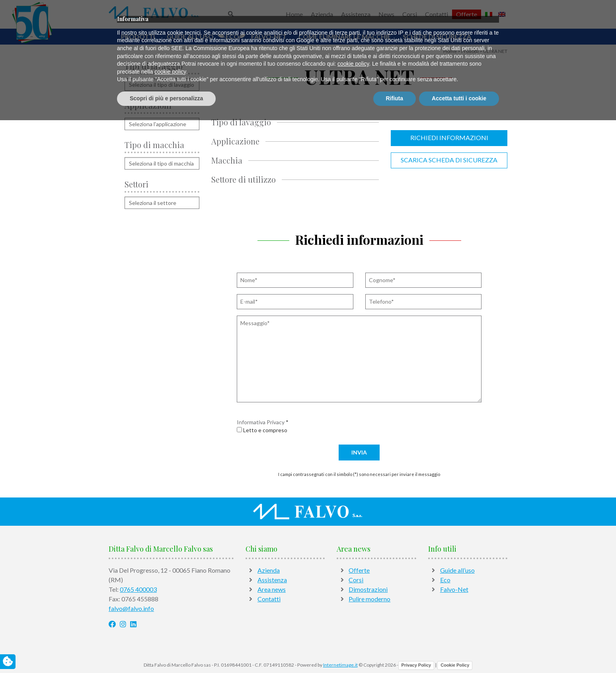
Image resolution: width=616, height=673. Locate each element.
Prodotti (138, 36)
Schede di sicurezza (437, 36)
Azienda (322, 14)
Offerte (467, 14)
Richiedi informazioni (449, 138)
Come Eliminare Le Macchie (345, 36)
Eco (232, 36)
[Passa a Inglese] (502, 14)
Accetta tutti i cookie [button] (459, 651)
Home (294, 14)
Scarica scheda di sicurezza (449, 160)
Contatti (437, 14)
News (386, 14)
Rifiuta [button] (395, 651)
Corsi (410, 14)
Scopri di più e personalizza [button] (166, 651)
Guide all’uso (190, 36)
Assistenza (356, 14)
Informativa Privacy (261, 422)
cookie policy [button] (353, 617)
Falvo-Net (269, 36)
